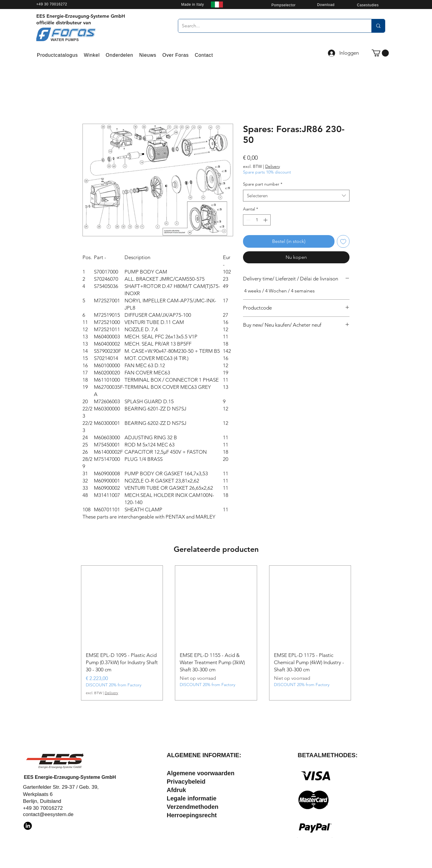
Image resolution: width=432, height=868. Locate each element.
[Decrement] (248, 220)
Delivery (273, 166)
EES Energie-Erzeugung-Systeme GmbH (70, 777)
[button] (380, 53)
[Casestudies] (368, 5)
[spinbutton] (257, 220)
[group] (216, 633)
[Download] (326, 5)
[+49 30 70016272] (71, 4)
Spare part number (263, 184)
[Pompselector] (283, 5)
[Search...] (270, 26)
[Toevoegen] (343, 241)
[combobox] (296, 196)
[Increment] (266, 220)
